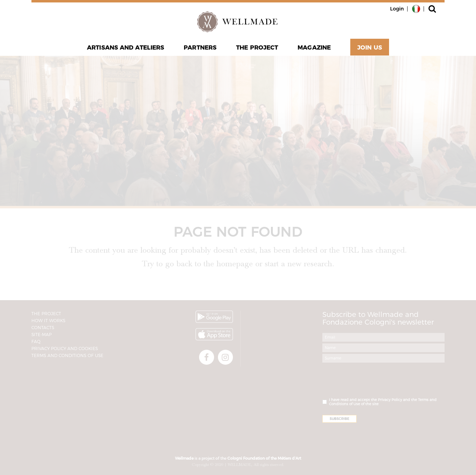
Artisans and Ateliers (126, 47)
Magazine (314, 47)
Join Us (370, 47)
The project (257, 47)
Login (397, 9)
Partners (200, 47)
